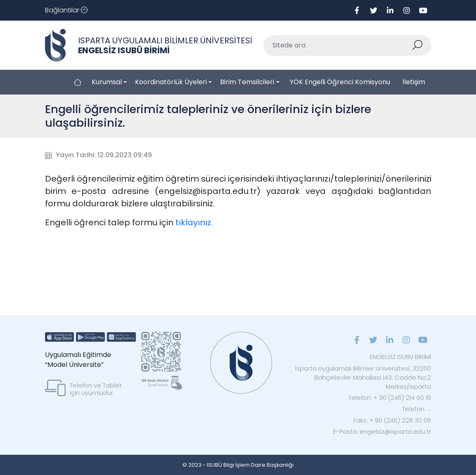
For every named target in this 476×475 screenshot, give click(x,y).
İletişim (414, 82)
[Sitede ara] (338, 45)
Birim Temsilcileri (247, 82)
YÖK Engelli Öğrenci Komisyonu (340, 82)
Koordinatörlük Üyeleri (171, 82)
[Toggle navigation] (66, 10)
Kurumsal (107, 82)
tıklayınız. (194, 222)
